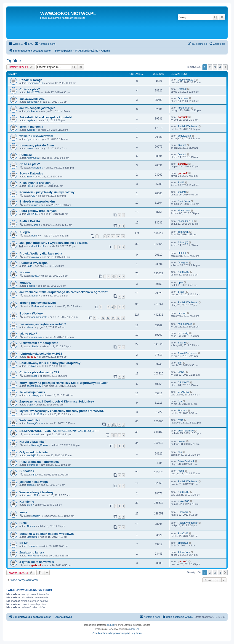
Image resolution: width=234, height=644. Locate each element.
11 (118, 236)
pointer (182, 441)
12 (123, 236)
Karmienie (27, 502)
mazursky (37, 337)
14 (113, 318)
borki (34, 236)
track (29, 177)
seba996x (32, 102)
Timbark (182, 410)
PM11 (30, 186)
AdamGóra (33, 158)
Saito (29, 266)
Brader (182, 292)
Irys (180, 401)
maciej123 (32, 455)
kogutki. (25, 283)
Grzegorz (183, 262)
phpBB (111, 625)
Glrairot (182, 145)
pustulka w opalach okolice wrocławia (47, 534)
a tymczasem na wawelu (37, 562)
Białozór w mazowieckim (37, 201)
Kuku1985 (183, 272)
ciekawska (32, 465)
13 (108, 318)
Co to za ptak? (30, 89)
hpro (180, 282)
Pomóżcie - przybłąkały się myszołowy (47, 192)
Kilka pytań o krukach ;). (37, 183)
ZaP (180, 363)
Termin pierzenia (31, 127)
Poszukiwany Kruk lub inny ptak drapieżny (50, 363)
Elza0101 (32, 537)
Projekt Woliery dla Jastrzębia (41, 253)
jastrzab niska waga (34, 482)
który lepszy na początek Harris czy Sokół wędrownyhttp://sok (64, 383)
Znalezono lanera (32, 552)
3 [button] (215, 67)
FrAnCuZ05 (33, 92)
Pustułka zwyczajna (33, 263)
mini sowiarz (185, 324)
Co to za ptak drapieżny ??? (39, 372)
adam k (35, 434)
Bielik (23, 523)
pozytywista (184, 136)
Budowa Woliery (31, 313)
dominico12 (38, 246)
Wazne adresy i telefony (36, 492)
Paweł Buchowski (188, 353)
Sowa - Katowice (31, 173)
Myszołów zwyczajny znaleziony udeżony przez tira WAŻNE (62, 411)
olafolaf (35, 257)
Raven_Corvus (35, 423)
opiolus (31, 485)
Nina (34, 475)
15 (118, 318)
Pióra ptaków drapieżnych (38, 211)
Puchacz (26, 155)
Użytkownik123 (35, 83)
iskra (29, 505)
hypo (181, 420)
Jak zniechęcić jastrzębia (37, 108)
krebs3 (182, 372)
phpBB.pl (134, 629)
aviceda (31, 130)
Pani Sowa (184, 201)
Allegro (25, 232)
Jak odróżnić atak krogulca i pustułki (46, 117)
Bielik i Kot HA (30, 221)
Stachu (182, 192)
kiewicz (31, 148)
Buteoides (27, 471)
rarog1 (35, 276)
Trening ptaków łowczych (38, 303)
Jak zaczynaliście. (32, 99)
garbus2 (183, 117)
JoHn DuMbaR (186, 461)
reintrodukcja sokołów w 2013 (41, 354)
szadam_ (36, 516)
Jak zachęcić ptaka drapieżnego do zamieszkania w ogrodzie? (64, 292)
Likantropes (33, 546)
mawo (35, 205)
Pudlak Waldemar (188, 126)
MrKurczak (184, 210)
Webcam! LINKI (30, 420)
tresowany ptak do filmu (37, 145)
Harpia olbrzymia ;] (33, 442)
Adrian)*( (183, 242)
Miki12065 (32, 214)
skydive (31, 120)
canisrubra (37, 168)
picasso (31, 286)
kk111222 (37, 414)
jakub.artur (32, 111)
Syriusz (31, 139)
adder (35, 296)
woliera (25, 272)
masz (181, 471)
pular (34, 376)
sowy (23, 512)
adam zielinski (39, 317)
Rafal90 (182, 89)
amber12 (183, 543)
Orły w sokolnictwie (33, 452)
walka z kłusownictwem (36, 136)
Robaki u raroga (31, 80)
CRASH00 (184, 382)
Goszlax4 (183, 98)
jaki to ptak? (28, 334)
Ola (33, 196)
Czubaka (31, 366)
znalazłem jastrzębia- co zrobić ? (43, 324)
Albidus (31, 526)
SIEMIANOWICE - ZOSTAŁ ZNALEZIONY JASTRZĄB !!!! (59, 431)
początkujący (34, 386)
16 (123, 318)
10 (113, 236)
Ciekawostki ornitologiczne (39, 343)
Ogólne (14, 61)
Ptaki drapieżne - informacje (39, 462)
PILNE (24, 543)
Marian (30, 327)
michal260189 (186, 221)
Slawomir (183, 512)
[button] (225, 67)
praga (30, 405)
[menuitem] (29, 44)
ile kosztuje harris (32, 392)
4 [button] (220, 67)
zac (180, 452)
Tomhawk (183, 232)
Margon (36, 225)
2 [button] (210, 67)
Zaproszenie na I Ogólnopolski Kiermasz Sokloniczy (57, 401)
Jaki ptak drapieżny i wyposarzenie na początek (53, 243)
